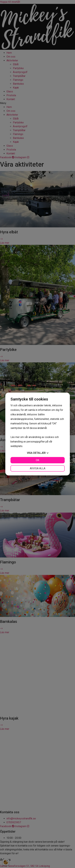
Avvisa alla (38, 468)
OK (37, 460)
